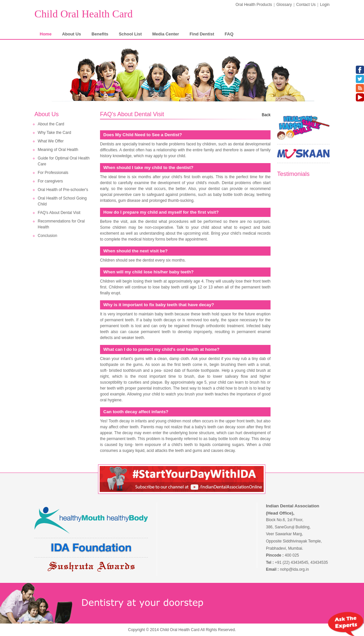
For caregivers (50, 181)
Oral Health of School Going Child (62, 201)
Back (266, 115)
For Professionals (53, 173)
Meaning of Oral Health (58, 150)
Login (325, 5)
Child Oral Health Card (83, 14)
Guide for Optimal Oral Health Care (64, 161)
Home (46, 34)
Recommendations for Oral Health (61, 224)
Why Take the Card (54, 133)
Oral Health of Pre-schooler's (63, 190)
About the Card (51, 124)
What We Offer (51, 141)
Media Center (166, 34)
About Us (71, 34)
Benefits (100, 34)
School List (130, 34)
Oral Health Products (254, 5)
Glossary (284, 5)
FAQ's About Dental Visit (59, 213)
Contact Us (306, 5)
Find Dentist (202, 34)
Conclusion (47, 236)
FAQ (229, 34)
